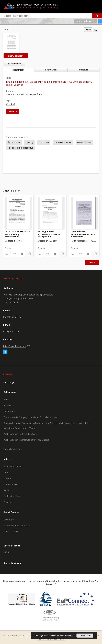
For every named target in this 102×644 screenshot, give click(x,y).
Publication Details (13, 467)
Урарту (30, 142)
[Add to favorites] (96, 30)
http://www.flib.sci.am (15, 346)
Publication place (12, 496)
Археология (14, 142)
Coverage (8, 502)
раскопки (44, 142)
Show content (16, 56)
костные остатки (63, 142)
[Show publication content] (22, 254)
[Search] (97, 16)
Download (14, 64)
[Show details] (29, 254)
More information (65, 636)
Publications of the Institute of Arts (20, 434)
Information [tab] (51, 70)
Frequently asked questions (17, 526)
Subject (7, 490)
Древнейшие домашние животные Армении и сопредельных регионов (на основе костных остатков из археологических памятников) (83, 234)
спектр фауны (84, 142)
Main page (9, 382)
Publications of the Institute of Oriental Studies (26, 440)
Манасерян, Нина (15, 94)
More (92, 262)
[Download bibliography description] (14, 254)
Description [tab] (18, 70)
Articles (7, 405)
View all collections (13, 449)
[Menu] (98, 3)
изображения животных (21, 148)
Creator (7, 478)
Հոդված (11, 104)
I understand (85, 636)
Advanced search (85, 21)
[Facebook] (5, 352)
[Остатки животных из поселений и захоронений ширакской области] (18, 213)
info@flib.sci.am (12, 332)
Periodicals (9, 411)
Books (7, 399)
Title (6, 473)
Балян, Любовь (34, 94)
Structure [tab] (83, 70)
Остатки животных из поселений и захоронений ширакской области (17, 234)
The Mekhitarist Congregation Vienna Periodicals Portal (31, 417)
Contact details (11, 532)
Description (9, 520)
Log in (7, 552)
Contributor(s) (10, 484)
